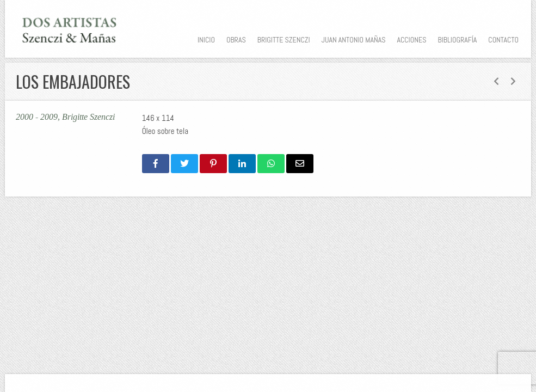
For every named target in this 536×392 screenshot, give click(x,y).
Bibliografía (457, 40)
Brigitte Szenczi (284, 40)
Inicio (206, 40)
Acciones (411, 40)
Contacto (503, 40)
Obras (236, 40)
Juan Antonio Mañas (354, 40)
